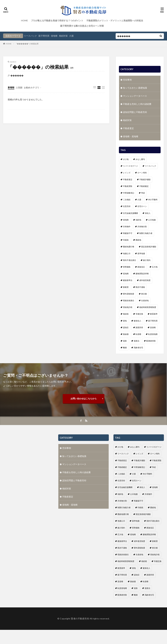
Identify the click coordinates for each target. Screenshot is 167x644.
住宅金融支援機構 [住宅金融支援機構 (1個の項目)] (130, 212)
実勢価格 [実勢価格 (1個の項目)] (127, 266)
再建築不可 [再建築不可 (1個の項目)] (128, 232)
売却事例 (127, 79)
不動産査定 (128, 127)
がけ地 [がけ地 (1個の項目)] (126, 158)
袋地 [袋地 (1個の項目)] (125, 320)
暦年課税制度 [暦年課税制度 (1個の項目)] (129, 293)
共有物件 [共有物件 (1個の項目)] (127, 226)
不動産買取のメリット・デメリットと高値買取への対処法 (115, 20)
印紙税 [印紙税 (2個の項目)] (126, 239)
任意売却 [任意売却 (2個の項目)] (127, 206)
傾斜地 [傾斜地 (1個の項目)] (138, 219)
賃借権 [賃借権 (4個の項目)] (153, 327)
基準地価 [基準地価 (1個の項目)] (141, 253)
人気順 (19, 87)
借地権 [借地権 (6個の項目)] (126, 219)
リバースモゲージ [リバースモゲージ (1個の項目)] (130, 165)
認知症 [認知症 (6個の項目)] (126, 327)
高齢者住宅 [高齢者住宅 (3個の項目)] (138, 347)
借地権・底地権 (131, 136)
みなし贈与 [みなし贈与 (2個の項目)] (140, 158)
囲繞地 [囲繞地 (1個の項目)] (138, 239)
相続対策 (63, 36)
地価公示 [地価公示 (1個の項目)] (127, 253)
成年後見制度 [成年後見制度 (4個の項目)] (145, 279)
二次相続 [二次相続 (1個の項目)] (127, 199)
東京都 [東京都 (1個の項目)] (144, 293)
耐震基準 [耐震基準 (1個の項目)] (154, 313)
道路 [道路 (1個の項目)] (125, 340)
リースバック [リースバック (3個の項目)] (151, 165)
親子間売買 (44, 36)
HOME (24, 20)
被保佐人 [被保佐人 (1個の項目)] (137, 320)
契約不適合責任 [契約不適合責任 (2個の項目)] (129, 259)
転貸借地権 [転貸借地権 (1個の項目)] (153, 333)
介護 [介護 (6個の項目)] (139, 199)
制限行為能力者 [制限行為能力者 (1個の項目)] (146, 232)
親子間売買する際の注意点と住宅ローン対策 (82, 26)
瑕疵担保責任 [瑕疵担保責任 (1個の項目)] (129, 300)
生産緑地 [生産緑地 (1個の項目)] (145, 300)
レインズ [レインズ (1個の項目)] (127, 172)
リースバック (30, 36)
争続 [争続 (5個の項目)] (143, 192)
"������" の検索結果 (27, 44)
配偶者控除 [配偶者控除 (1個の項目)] (151, 340)
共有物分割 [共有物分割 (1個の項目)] (142, 226)
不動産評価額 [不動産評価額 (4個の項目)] (145, 179)
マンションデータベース (135, 95)
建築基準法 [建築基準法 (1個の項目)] (128, 279)
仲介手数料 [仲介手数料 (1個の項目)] (153, 199)
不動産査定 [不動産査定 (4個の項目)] (128, 179)
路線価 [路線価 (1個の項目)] (126, 333)
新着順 (11, 87)
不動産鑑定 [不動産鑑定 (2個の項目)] (144, 185)
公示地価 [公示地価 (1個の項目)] (152, 219)
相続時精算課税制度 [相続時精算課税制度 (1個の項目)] (148, 306)
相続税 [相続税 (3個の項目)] (126, 313)
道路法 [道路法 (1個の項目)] (136, 340)
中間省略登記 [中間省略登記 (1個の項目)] (129, 192)
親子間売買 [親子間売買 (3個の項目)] (153, 320)
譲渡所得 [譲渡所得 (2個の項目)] (139, 327)
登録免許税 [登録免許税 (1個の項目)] (128, 306)
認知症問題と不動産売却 (135, 111)
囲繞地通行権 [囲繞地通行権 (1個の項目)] (129, 246)
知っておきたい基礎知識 (135, 87)
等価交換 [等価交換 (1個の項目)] (139, 313)
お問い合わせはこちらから (84, 398)
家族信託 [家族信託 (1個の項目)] (141, 266)
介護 (71, 36)
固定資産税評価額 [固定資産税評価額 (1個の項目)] (149, 246)
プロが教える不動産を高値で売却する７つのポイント (57, 20)
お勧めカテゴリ (32, 87)
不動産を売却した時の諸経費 (137, 103)
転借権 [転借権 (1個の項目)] (138, 333)
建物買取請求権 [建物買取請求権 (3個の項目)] (142, 273)
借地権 (54, 36)
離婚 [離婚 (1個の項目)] (125, 347)
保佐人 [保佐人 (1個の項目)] (148, 212)
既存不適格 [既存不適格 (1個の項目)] (140, 286)
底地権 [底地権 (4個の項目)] (126, 273)
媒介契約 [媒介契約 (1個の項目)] (147, 259)
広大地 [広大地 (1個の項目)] (155, 266)
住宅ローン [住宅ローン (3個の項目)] (142, 206)
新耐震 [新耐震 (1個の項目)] (126, 286)
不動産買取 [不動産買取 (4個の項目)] (128, 185)
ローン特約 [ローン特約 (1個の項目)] (142, 172)
